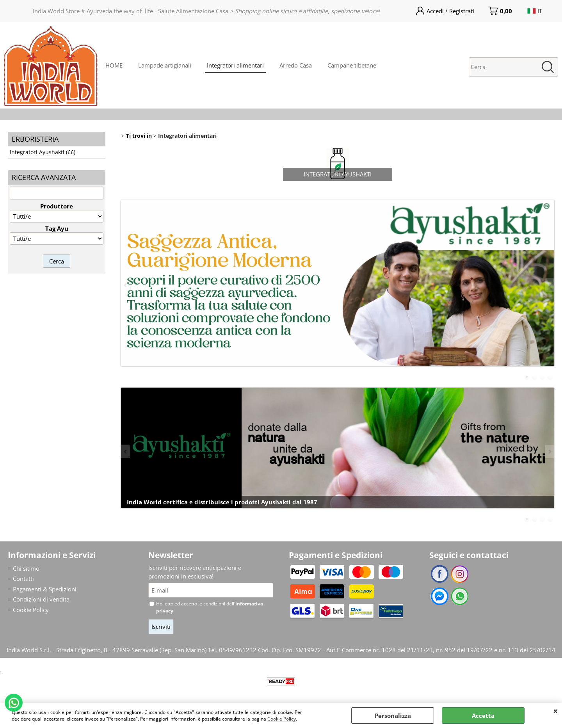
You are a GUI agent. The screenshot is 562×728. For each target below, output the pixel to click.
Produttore (57, 206)
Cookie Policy (282, 719)
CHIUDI (556, 711)
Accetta (483, 716)
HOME (114, 65)
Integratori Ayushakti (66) (43, 152)
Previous (126, 285)
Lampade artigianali (165, 65)
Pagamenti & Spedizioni (45, 589)
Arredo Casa (296, 65)
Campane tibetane (352, 65)
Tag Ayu (57, 228)
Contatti (23, 578)
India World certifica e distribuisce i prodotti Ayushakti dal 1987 (222, 502)
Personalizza (393, 716)
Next (549, 285)
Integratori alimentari (235, 65)
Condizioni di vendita (41, 599)
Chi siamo (26, 568)
